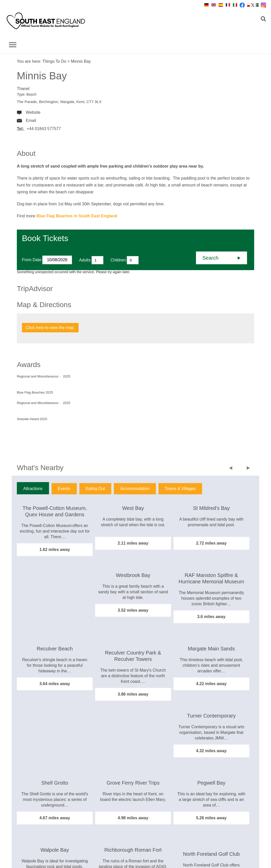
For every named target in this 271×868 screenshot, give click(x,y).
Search (210, 258)
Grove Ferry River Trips (133, 783)
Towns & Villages (180, 489)
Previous (232, 469)
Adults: (85, 260)
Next (248, 469)
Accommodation (135, 489)
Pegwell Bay (211, 783)
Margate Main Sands (211, 649)
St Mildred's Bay (211, 508)
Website (33, 112)
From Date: (32, 260)
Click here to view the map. (50, 328)
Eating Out (95, 489)
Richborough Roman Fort (133, 850)
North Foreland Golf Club (211, 854)
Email (31, 121)
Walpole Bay (55, 850)
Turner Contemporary (211, 716)
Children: (119, 260)
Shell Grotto (55, 783)
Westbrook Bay (133, 575)
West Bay (133, 508)
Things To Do (54, 61)
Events (64, 489)
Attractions (33, 489)
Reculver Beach (55, 649)
